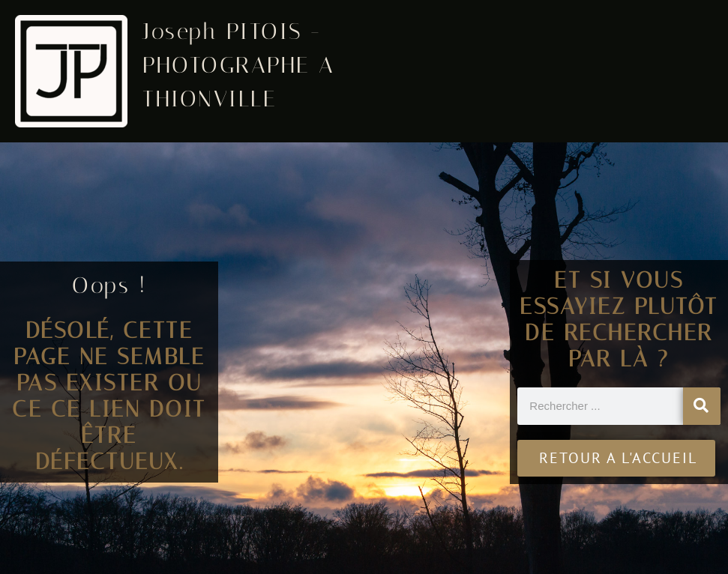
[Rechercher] (702, 406)
